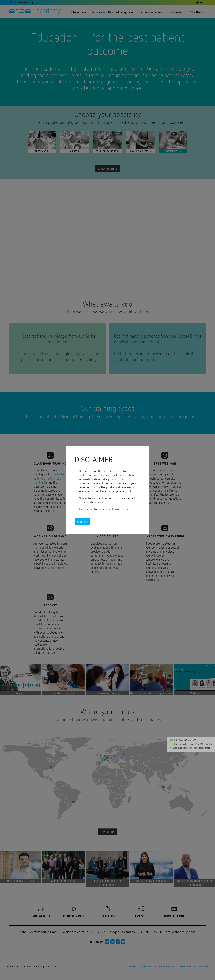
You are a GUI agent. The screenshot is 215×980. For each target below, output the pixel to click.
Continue (83, 522)
